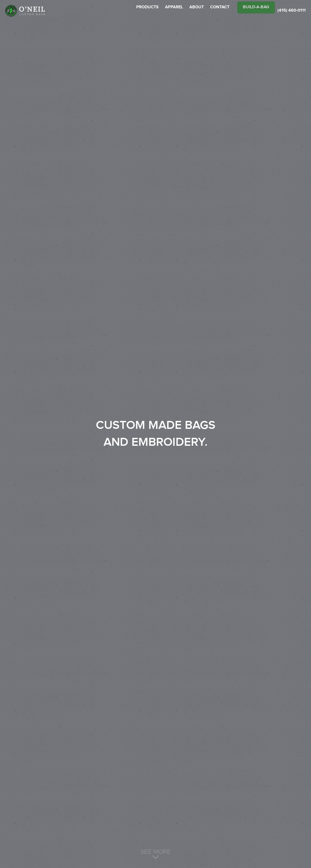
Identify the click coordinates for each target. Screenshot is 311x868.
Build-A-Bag (256, 11)
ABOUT (197, 11)
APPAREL (174, 11)
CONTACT (220, 11)
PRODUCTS (147, 11)
